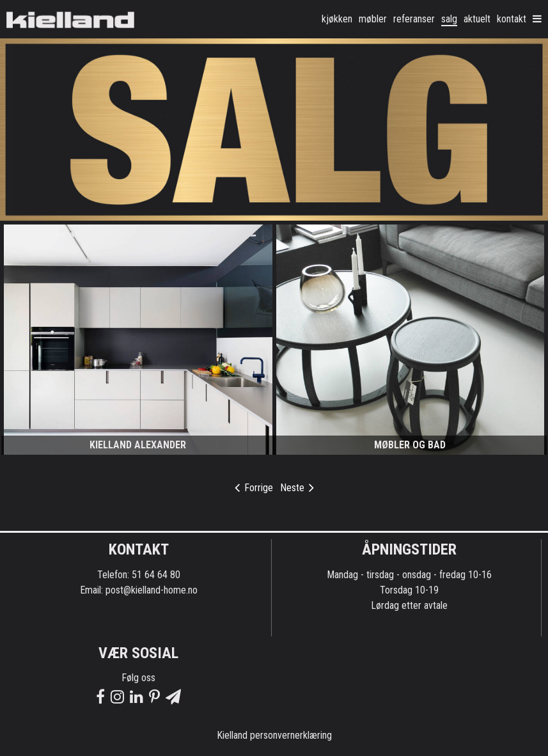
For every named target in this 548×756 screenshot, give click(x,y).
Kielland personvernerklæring (274, 735)
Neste (297, 488)
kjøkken (337, 19)
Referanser (414, 19)
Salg (449, 19)
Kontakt (512, 19)
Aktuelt (477, 19)
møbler (373, 19)
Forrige (254, 488)
